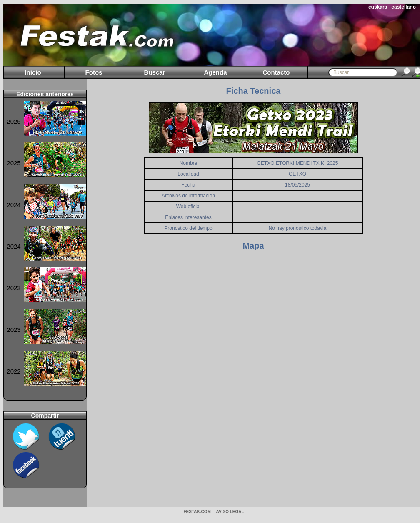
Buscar (155, 72)
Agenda (215, 72)
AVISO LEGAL (230, 512)
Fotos (94, 72)
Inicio (33, 72)
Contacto (276, 72)
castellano (404, 7)
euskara (378, 7)
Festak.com (197, 512)
